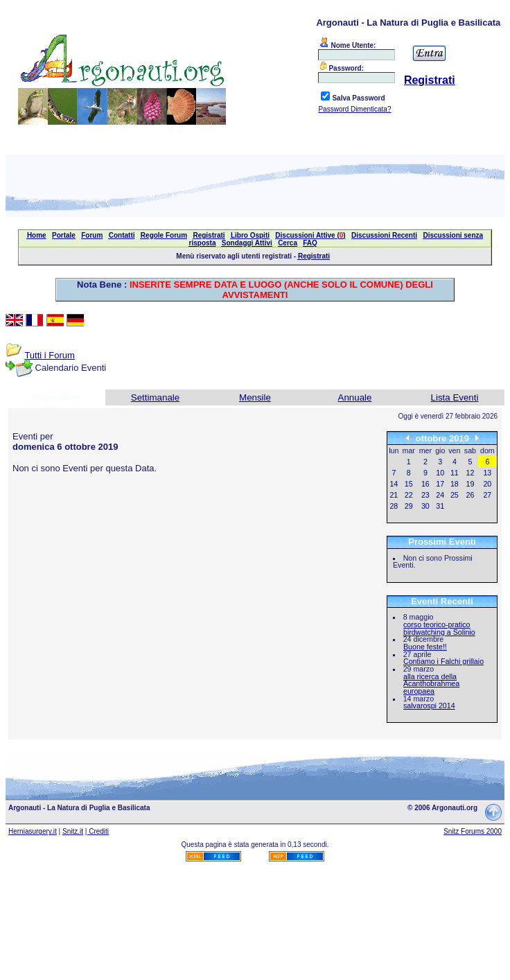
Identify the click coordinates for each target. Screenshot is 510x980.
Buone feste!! (425, 647)
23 (425, 495)
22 (409, 495)
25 (455, 495)
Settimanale (155, 397)
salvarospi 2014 (429, 706)
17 (440, 484)
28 (394, 506)
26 (471, 495)
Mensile (255, 397)
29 (409, 506)
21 (394, 495)
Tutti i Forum (49, 355)
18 (455, 484)
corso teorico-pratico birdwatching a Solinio (439, 628)
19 (471, 484)
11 (455, 473)
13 (487, 473)
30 (425, 506)
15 (409, 484)
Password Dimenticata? (354, 109)
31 (440, 506)
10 (440, 473)
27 (487, 495)
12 (471, 473)
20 (487, 484)
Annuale (355, 397)
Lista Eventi (455, 397)
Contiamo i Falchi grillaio (443, 661)
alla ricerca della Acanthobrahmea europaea (431, 684)
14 (394, 484)
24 (440, 495)
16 (425, 484)
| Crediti (97, 831)
